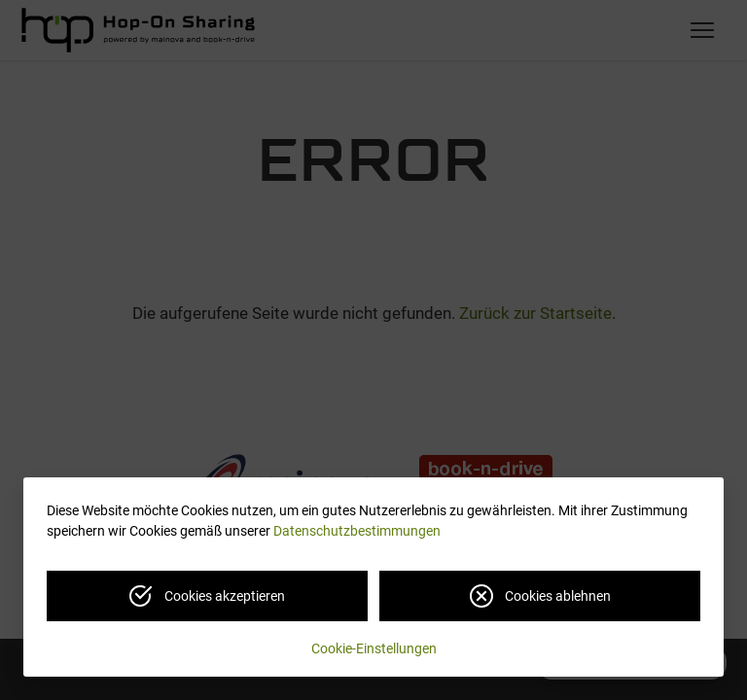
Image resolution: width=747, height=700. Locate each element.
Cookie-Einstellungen (374, 648)
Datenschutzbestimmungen (357, 531)
